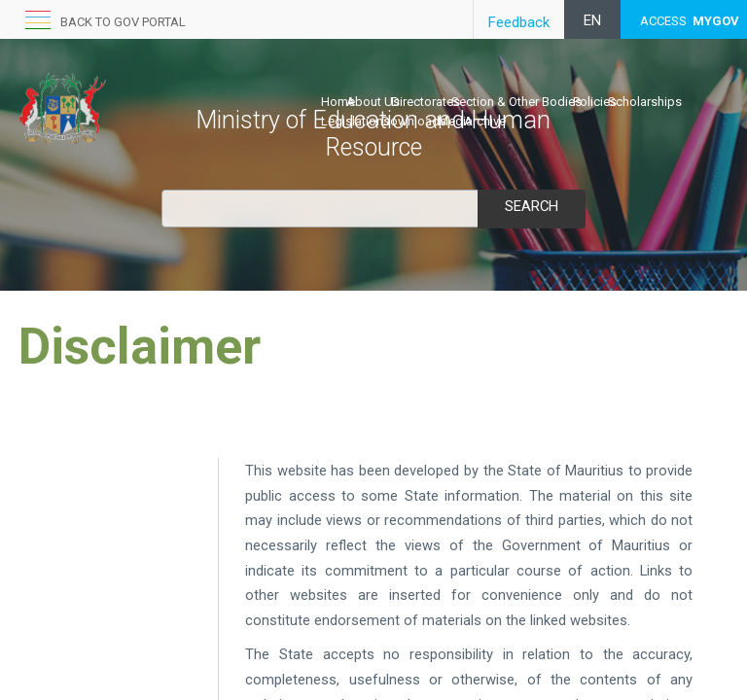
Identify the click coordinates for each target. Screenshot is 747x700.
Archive (485, 121)
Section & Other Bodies (516, 102)
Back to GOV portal (123, 22)
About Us (373, 102)
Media (455, 121)
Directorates (426, 102)
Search (531, 206)
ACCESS (690, 21)
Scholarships (645, 102)
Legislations (356, 121)
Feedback (519, 22)
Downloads (414, 121)
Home (338, 102)
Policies (595, 102)
